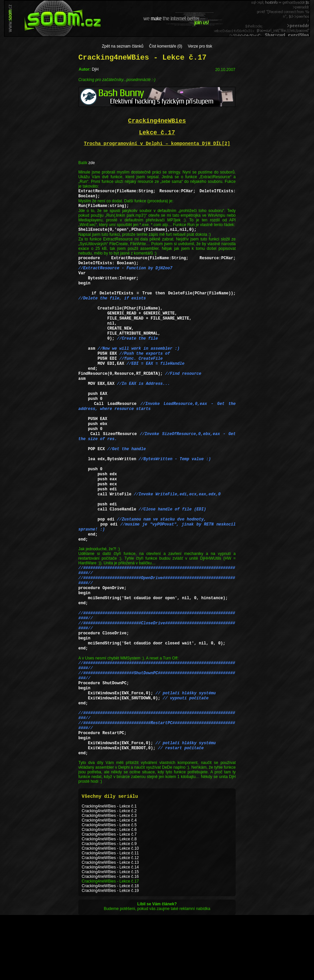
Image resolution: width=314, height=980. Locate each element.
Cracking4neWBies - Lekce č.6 (109, 895)
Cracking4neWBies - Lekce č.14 (110, 932)
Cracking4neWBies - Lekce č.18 (110, 951)
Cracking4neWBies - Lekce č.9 (109, 909)
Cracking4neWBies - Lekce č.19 (110, 956)
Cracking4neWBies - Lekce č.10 (110, 913)
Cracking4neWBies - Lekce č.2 (109, 876)
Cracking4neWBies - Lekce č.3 (109, 881)
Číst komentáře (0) (166, 46)
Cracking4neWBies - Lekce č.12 (110, 923)
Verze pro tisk (200, 46)
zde (92, 163)
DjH (95, 69)
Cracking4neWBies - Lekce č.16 (110, 941)
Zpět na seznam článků (123, 46)
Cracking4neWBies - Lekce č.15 (110, 937)
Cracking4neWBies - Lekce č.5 (109, 890)
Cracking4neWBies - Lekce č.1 (109, 871)
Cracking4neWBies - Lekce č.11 (110, 918)
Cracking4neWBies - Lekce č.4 (109, 885)
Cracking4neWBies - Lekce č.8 (109, 904)
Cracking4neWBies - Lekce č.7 (109, 899)
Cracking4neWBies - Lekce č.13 (110, 927)
